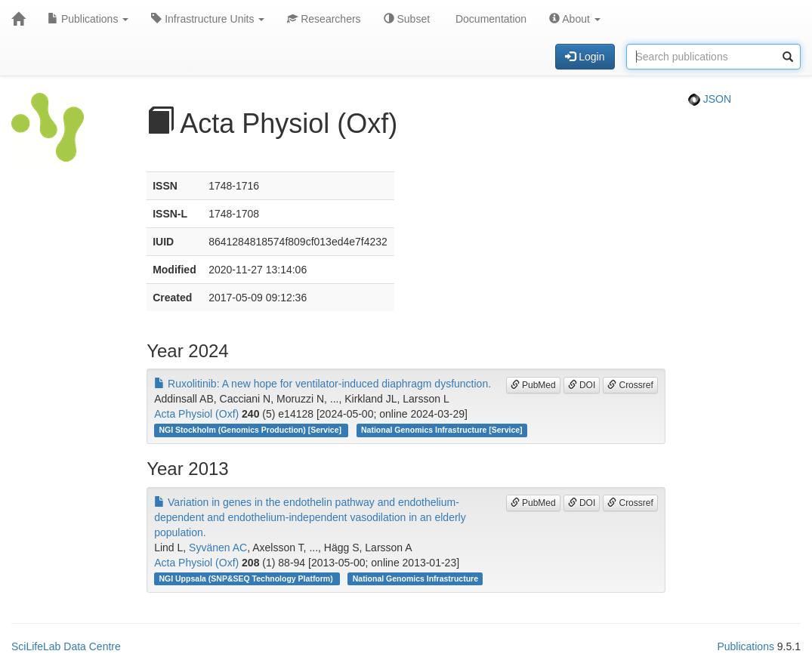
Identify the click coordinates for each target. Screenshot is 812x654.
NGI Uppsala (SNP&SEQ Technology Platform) (247, 578)
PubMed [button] (533, 385)
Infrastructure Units (208, 19)
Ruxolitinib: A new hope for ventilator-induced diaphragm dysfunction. (323, 384)
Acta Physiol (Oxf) (196, 414)
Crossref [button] (630, 385)
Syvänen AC (218, 548)
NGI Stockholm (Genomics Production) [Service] (251, 430)
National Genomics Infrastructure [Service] (442, 430)
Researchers (324, 19)
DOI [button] (582, 385)
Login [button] (585, 57)
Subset (407, 19)
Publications (88, 19)
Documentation (489, 19)
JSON (710, 99)
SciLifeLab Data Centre (66, 646)
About (575, 19)
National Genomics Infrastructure (415, 578)
